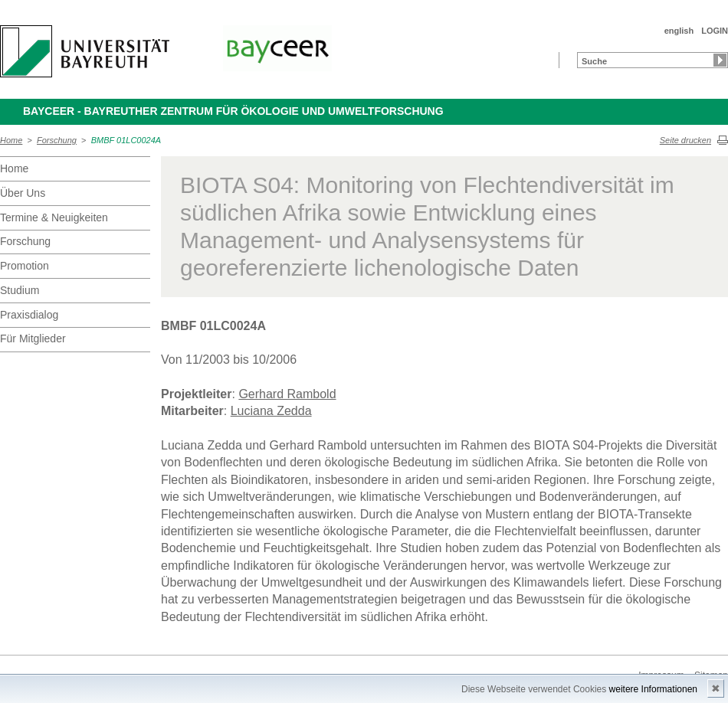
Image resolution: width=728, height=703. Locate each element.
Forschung (57, 140)
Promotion (25, 266)
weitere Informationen (653, 689)
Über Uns (23, 193)
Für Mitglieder (33, 338)
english (679, 31)
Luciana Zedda (271, 411)
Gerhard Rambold (287, 394)
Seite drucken (685, 140)
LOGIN (715, 31)
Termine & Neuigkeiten (54, 217)
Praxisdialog (29, 315)
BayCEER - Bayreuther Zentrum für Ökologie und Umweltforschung (233, 111)
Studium (20, 290)
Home (11, 140)
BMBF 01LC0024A (126, 140)
